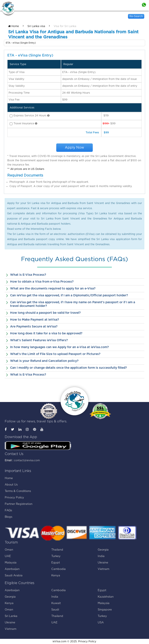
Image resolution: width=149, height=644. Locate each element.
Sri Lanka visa (36, 26)
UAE (8, 556)
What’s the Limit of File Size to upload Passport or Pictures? (55, 354)
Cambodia (59, 569)
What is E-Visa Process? (28, 275)
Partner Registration (19, 504)
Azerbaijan (12, 569)
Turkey (56, 556)
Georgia (103, 550)
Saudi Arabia (14, 576)
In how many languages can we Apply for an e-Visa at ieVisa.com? (59, 347)
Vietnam (103, 569)
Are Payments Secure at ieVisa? (34, 327)
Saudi (55, 610)
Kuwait (56, 603)
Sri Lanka (11, 616)
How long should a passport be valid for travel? (45, 313)
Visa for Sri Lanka (65, 26)
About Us (11, 485)
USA (101, 623)
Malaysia (11, 563)
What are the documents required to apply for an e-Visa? (53, 289)
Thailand (57, 550)
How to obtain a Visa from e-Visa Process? (42, 282)
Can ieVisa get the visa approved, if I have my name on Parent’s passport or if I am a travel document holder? (73, 304)
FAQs (8, 511)
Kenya (56, 576)
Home (14, 26)
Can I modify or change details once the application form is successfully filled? (68, 368)
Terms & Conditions (18, 491)
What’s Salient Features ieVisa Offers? (39, 340)
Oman (9, 550)
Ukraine (103, 563)
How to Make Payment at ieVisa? (35, 320)
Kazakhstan (106, 597)
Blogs (8, 517)
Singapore (105, 610)
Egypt (56, 563)
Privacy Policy (14, 498)
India (101, 556)
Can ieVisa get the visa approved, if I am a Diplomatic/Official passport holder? (69, 295)
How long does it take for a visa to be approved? (46, 333)
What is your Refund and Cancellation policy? (44, 361)
